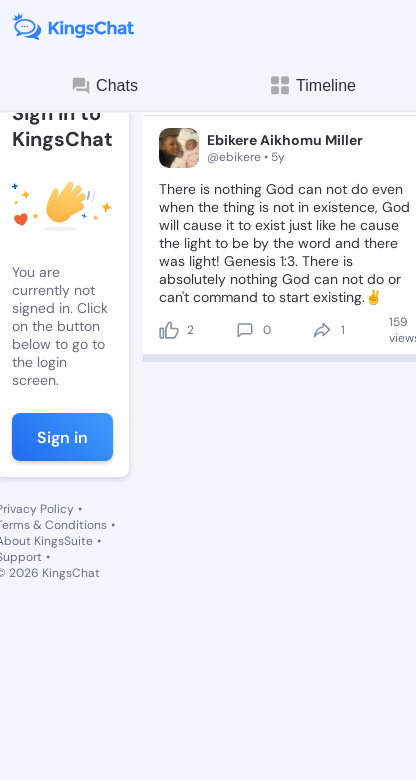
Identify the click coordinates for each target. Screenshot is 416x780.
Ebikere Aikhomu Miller (285, 140)
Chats (104, 86)
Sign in (62, 437)
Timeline (312, 85)
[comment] (245, 330)
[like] (169, 330)
